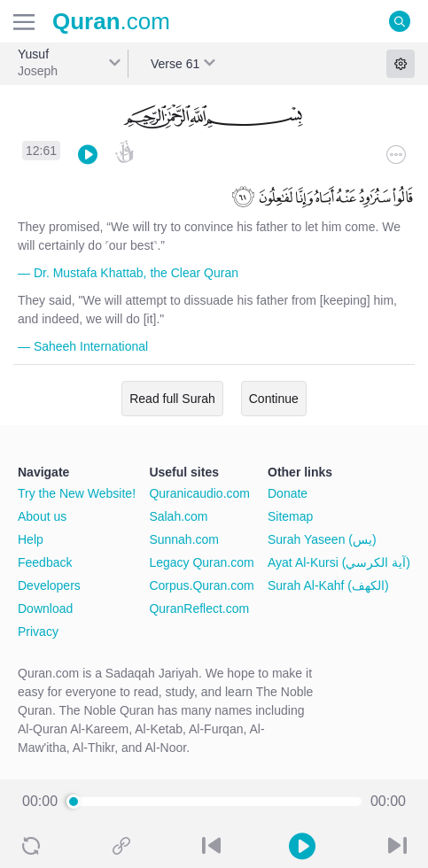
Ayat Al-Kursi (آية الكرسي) (339, 562)
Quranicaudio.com (199, 493)
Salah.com (178, 516)
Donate (288, 493)
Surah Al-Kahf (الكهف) (328, 585)
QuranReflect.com (199, 608)
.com (111, 21)
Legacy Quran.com (201, 562)
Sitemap (290, 516)
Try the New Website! (77, 493)
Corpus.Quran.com (201, 585)
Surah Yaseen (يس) (322, 539)
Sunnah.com (184, 539)
